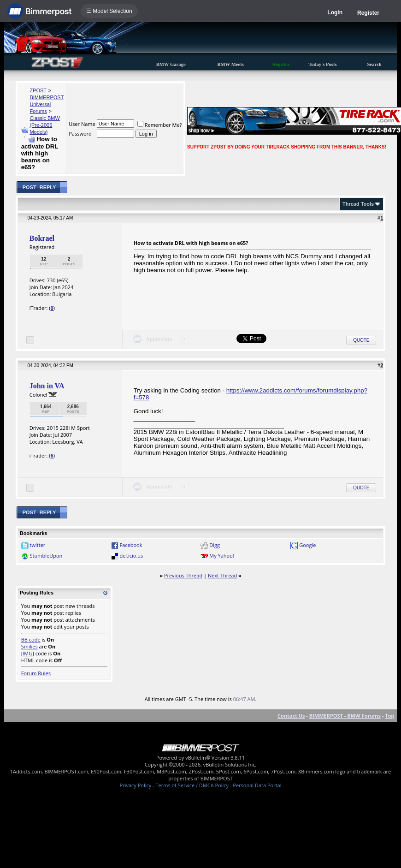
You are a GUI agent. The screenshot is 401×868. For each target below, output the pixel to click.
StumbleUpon (46, 556)
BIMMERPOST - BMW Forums (345, 716)
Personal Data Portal (257, 785)
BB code (31, 639)
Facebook (131, 545)
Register (368, 13)
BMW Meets (230, 64)
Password (80, 134)
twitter (38, 545)
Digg (215, 545)
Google (307, 545)
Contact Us (291, 716)
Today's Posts (323, 64)
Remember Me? (160, 125)
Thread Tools (358, 204)
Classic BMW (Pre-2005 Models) (44, 125)
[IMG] (28, 653)
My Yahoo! (221, 556)
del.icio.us (131, 556)
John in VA (47, 386)
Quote (361, 340)
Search (374, 64)
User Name (82, 124)
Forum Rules (36, 673)
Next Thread (222, 575)
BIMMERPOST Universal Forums (47, 104)
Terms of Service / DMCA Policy (192, 785)
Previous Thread (183, 575)
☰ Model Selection (109, 11)
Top (389, 716)
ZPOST (38, 90)
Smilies (29, 646)
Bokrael (42, 238)
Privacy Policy (136, 785)
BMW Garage (171, 64)
